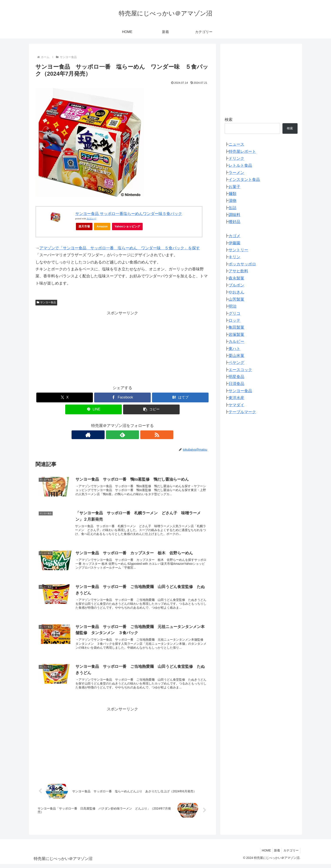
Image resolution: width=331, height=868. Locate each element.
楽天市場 (84, 226)
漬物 (232, 201)
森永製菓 (236, 278)
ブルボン (236, 285)
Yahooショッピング (129, 227)
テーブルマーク (242, 412)
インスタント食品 (244, 180)
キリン (234, 257)
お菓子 (234, 187)
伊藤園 (234, 243)
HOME (263, 854)
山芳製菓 (236, 299)
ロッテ (234, 320)
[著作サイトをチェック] (112, 435)
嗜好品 (234, 222)
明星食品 (236, 377)
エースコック (240, 370)
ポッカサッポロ (242, 264)
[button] (151, 409)
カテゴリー (290, 854)
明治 (232, 306)
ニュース (236, 144)
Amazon (102, 226)
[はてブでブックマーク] (180, 397)
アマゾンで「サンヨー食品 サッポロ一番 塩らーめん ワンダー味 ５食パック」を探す (120, 248)
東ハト (234, 349)
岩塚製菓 (236, 335)
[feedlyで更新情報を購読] (122, 435)
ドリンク (236, 158)
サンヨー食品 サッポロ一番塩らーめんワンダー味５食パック (129, 214)
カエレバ (91, 219)
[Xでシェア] (65, 397)
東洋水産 (236, 398)
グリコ (234, 313)
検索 (229, 120)
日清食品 (236, 384)
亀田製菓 (236, 327)
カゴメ (234, 236)
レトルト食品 (240, 165)
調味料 (234, 215)
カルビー (236, 342)
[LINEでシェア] (94, 409)
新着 (275, 854)
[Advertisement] (122, 347)
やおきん (236, 292)
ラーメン (236, 173)
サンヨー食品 (46, 302)
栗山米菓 (236, 356)
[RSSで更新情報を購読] (132, 435)
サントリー (238, 250)
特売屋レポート (242, 152)
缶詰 (232, 208)
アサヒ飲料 (238, 271)
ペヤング (236, 363)
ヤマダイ (236, 405)
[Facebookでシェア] (122, 397)
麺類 (232, 194)
